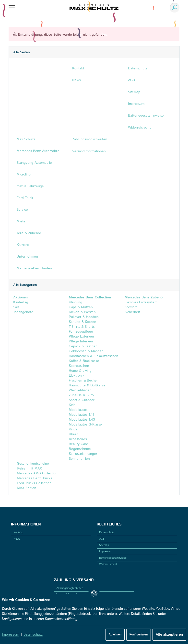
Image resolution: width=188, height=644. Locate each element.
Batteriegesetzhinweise (113, 558)
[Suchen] (174, 8)
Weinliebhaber (80, 391)
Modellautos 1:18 (82, 415)
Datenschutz (33, 634)
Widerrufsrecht (108, 564)
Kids (72, 405)
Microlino (23, 175)
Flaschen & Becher (83, 381)
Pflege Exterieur (82, 337)
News (17, 539)
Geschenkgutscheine (32, 464)
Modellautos (78, 410)
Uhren (74, 434)
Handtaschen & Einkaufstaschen (94, 356)
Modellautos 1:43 (82, 420)
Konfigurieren (139, 634)
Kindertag (20, 303)
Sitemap (104, 545)
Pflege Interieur (81, 342)
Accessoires (78, 439)
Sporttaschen (79, 366)
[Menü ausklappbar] (12, 8)
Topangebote (23, 312)
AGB (102, 539)
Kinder (74, 429)
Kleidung (76, 303)
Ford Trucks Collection (33, 483)
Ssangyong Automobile (34, 163)
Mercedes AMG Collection (36, 473)
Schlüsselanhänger (83, 454)
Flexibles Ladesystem (141, 303)
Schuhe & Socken (82, 322)
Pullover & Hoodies (84, 317)
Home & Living (80, 371)
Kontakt (18, 533)
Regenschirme (80, 449)
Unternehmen (27, 257)
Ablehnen (115, 634)
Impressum (11, 634)
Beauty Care (78, 444)
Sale (16, 307)
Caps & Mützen (81, 307)
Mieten (22, 222)
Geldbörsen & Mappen (86, 351)
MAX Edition (26, 488)
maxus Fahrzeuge (30, 186)
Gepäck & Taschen (83, 347)
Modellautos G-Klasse (85, 425)
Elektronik (76, 376)
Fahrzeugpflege (81, 332)
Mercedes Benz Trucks (34, 478)
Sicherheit (132, 312)
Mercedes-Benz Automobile (38, 151)
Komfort (131, 307)
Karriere (23, 245)
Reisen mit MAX (29, 469)
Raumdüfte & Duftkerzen (88, 386)
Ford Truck (25, 198)
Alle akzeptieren (169, 634)
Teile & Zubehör (29, 233)
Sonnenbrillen (79, 459)
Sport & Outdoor (82, 400)
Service (22, 210)
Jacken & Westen (82, 312)
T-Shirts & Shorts (82, 327)
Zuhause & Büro (81, 395)
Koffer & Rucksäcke (84, 361)
